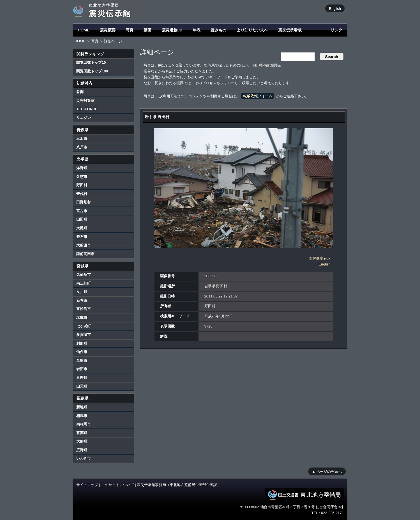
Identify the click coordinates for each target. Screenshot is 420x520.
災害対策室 (85, 101)
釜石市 (82, 237)
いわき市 (84, 458)
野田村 (82, 185)
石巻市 (82, 300)
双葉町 (82, 433)
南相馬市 (84, 424)
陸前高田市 (85, 254)
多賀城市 (84, 335)
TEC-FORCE (87, 109)
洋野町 (82, 168)
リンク (336, 30)
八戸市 (82, 147)
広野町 (82, 450)
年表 (197, 30)
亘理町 (82, 378)
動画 (147, 30)
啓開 (80, 92)
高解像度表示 (320, 258)
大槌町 (82, 228)
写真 (130, 30)
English (335, 8)
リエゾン (84, 118)
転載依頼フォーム (258, 96)
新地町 (82, 407)
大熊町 (82, 441)
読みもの (218, 30)
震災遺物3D (172, 30)
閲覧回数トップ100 (92, 71)
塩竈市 (82, 318)
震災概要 (108, 30)
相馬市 (82, 416)
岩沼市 (82, 369)
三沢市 (82, 138)
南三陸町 (84, 283)
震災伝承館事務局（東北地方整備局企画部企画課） (179, 485)
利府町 (82, 343)
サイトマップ (87, 485)
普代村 (82, 194)
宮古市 (82, 211)
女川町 (82, 292)
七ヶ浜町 (84, 326)
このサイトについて (118, 485)
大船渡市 (84, 245)
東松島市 (84, 309)
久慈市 (82, 177)
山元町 (82, 386)
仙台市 (82, 352)
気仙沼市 (84, 275)
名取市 (82, 360)
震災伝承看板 (290, 30)
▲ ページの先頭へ (327, 471)
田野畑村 (84, 202)
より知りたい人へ (252, 30)
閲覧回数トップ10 (91, 62)
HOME (84, 30)
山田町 (82, 219)
